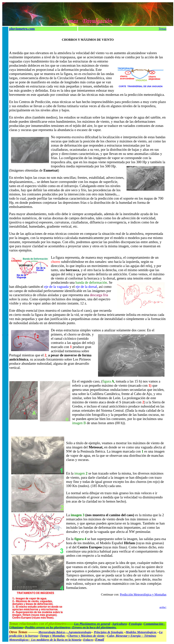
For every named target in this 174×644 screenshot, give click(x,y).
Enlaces (88, 640)
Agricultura (119, 624)
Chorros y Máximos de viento (86, 636)
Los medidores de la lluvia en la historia (56, 640)
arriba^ (163, 607)
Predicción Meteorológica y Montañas (143, 594)
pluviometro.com (22, 29)
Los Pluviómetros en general (92, 624)
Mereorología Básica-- (53, 632)
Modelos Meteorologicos (141, 632)
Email (100, 640)
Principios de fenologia (109, 632)
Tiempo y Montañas (53, 636)
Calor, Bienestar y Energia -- (126, 636)
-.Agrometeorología (79, 632)
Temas (162, 29)
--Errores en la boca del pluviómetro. (93, 627)
